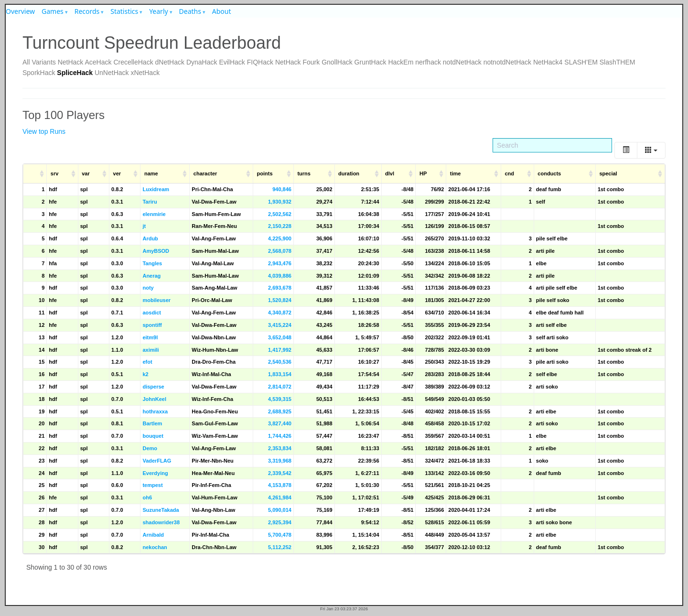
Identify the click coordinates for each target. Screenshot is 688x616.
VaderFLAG (157, 461)
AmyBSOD (156, 251)
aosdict (152, 313)
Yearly (159, 11)
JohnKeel (154, 399)
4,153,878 (280, 485)
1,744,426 (280, 436)
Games (53, 11)
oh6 (147, 497)
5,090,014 (280, 510)
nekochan (155, 547)
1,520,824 (280, 300)
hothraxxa (155, 411)
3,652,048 (280, 337)
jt (144, 226)
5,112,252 (280, 547)
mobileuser (156, 300)
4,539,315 (280, 399)
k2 (145, 374)
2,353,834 (280, 448)
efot (147, 362)
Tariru (150, 202)
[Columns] (651, 150)
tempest (152, 485)
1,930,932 (280, 202)
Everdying (155, 473)
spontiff (152, 325)
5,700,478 (280, 535)
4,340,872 (280, 313)
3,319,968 (280, 461)
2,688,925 (280, 411)
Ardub (150, 238)
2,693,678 (280, 288)
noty (148, 288)
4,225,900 (280, 238)
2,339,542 (280, 473)
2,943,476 (280, 263)
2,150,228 (280, 226)
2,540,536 (280, 362)
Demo (150, 448)
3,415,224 (280, 325)
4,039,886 (280, 276)
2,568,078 (280, 251)
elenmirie (154, 214)
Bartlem (152, 423)
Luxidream (156, 189)
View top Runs (44, 131)
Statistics (124, 11)
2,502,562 (280, 214)
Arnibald (153, 535)
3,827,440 (280, 423)
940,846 (282, 189)
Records (87, 11)
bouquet (153, 436)
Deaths (190, 11)
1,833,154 (280, 374)
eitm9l (150, 337)
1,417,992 (280, 350)
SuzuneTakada (161, 510)
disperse (153, 387)
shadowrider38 (161, 522)
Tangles (152, 263)
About (222, 11)
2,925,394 (280, 522)
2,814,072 (280, 387)
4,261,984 (280, 497)
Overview (20, 11)
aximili (150, 350)
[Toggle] (626, 150)
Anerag (151, 276)
